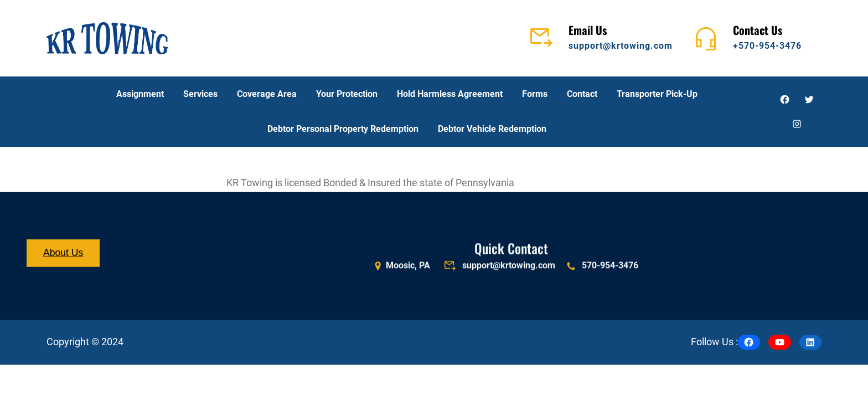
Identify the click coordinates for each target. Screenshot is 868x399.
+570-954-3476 (767, 46)
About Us (63, 254)
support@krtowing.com (621, 46)
